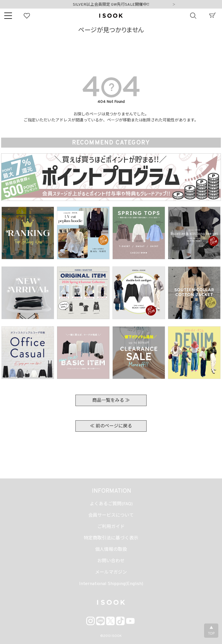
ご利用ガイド (111, 527)
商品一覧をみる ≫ (111, 401)
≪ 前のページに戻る (111, 426)
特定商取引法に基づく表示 (111, 538)
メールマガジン (111, 572)
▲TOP (211, 631)
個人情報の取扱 (111, 550)
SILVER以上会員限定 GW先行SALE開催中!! (111, 5)
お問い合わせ (111, 561)
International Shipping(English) (111, 584)
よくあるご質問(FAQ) (111, 504)
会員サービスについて (111, 515)
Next (174, 5)
